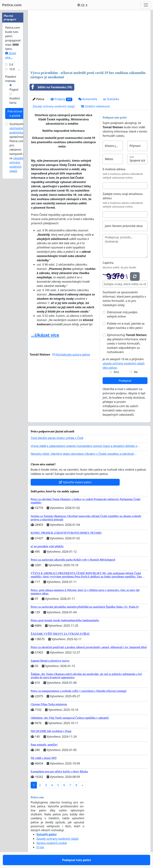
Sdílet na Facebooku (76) (51, 87)
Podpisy (61, 99)
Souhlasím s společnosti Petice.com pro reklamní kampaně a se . (18, 147)
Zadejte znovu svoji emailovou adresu (123, 196)
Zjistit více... (11, 55)
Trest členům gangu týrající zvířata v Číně (57, 438)
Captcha (108, 263)
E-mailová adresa (114, 169)
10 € (12, 69)
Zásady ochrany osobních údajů (54, 106)
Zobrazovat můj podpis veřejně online (122, 314)
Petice (38, 99)
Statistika (111, 99)
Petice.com (12, 5)
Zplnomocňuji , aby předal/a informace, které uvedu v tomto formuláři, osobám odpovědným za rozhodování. (127, 343)
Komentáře (88, 99)
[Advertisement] (89, 41)
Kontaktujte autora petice (71, 354)
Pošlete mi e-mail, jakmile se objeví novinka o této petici (126, 326)
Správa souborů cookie (52, 843)
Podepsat (125, 381)
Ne (136, 372)
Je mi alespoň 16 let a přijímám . (124, 363)
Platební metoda (11, 79)
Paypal (14, 89)
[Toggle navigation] (146, 5)
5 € (11, 65)
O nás (40, 847)
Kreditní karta (15, 100)
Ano (116, 372)
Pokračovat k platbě (15, 113)
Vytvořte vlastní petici (75, 482)
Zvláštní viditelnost (95, 106)
